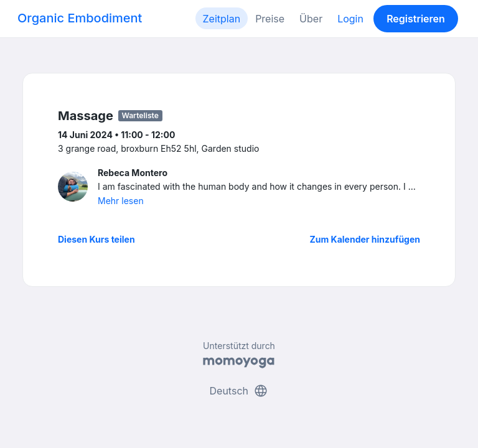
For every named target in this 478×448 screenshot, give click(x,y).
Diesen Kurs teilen (96, 239)
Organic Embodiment (80, 18)
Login (350, 19)
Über (311, 19)
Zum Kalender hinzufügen (365, 239)
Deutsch (239, 391)
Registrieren (416, 19)
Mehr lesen (121, 201)
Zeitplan (222, 19)
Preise (270, 19)
